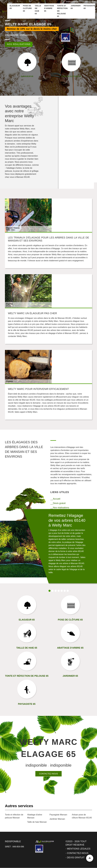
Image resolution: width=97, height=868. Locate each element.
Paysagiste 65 (89, 7)
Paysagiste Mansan (58, 815)
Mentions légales (79, 849)
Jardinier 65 (76, 7)
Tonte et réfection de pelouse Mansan (14, 816)
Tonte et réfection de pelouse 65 (62, 11)
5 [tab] (62, 591)
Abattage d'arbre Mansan (35, 816)
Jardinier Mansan (57, 819)
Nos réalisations (19, 44)
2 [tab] (53, 591)
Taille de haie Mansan (37, 822)
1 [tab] (50, 591)
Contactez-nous (48, 774)
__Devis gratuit (58, 503)
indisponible (72, 2)
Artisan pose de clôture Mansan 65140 (82, 816)
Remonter (90, 858)
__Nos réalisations (60, 508)
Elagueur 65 (15, 7)
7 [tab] (68, 591)
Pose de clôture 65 (27, 8)
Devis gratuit (76, 858)
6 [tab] (65, 591)
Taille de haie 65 (38, 10)
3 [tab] (56, 591)
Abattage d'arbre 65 (49, 8)
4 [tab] (59, 591)
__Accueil (55, 499)
